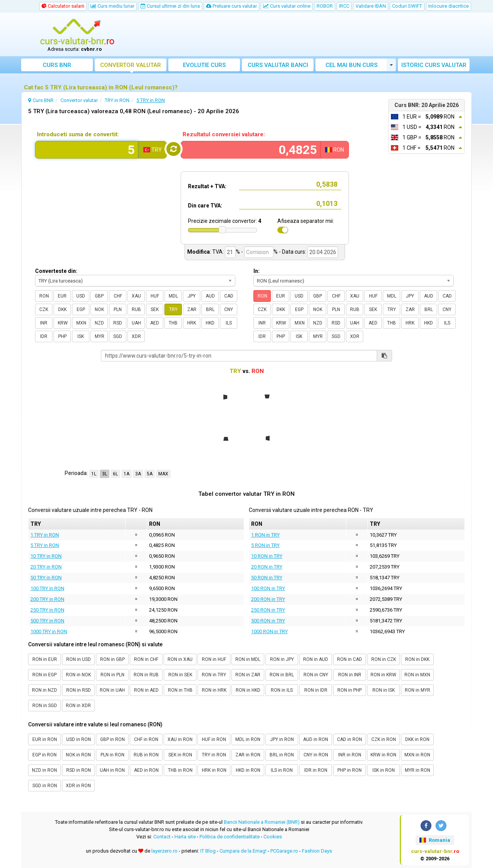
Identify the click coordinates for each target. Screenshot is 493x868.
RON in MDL (248, 659)
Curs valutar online (287, 6)
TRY (173, 309)
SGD (118, 336)
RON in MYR (418, 690)
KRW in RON (383, 755)
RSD (118, 323)
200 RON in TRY (268, 599)
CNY (229, 309)
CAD (229, 296)
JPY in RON (282, 739)
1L (94, 474)
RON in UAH (112, 690)
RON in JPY (282, 659)
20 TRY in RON (46, 567)
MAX (163, 474)
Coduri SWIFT (407, 6)
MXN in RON (417, 755)
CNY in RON (316, 755)
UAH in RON (112, 770)
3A (138, 474)
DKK (62, 309)
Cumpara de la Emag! (243, 851)
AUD (210, 296)
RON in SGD (45, 706)
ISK (81, 336)
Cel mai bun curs (351, 65)
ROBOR (325, 6)
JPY (192, 296)
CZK (44, 309)
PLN (118, 309)
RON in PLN (112, 675)
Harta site (185, 837)
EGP (81, 309)
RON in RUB (146, 675)
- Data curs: (293, 252)
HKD (210, 323)
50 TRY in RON (46, 578)
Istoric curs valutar (434, 65)
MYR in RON (418, 770)
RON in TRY (214, 675)
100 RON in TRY (268, 588)
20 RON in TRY (267, 567)
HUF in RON (214, 739)
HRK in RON (214, 770)
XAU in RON (180, 739)
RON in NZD (44, 690)
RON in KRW (383, 675)
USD (81, 296)
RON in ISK (384, 690)
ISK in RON (384, 770)
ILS (229, 323)
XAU (136, 296)
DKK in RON (417, 739)
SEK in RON (180, 755)
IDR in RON (316, 770)
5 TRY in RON (45, 545)
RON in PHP (350, 690)
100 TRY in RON (47, 588)
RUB (136, 309)
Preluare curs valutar (231, 6)
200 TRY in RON (47, 599)
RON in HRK (214, 690)
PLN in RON (112, 755)
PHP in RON (350, 770)
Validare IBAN (371, 6)
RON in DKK (417, 659)
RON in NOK (78, 675)
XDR (136, 336)
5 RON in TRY (265, 545)
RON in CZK (384, 659)
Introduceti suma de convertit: (78, 134)
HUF (155, 296)
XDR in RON (78, 786)
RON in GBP (112, 659)
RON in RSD (79, 690)
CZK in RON (384, 739)
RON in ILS (282, 690)
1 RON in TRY (265, 535)
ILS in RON (282, 770)
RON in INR (350, 675)
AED (155, 323)
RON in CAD (350, 659)
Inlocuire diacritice (449, 6)
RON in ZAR (248, 675)
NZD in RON (44, 770)
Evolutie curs (204, 65)
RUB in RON (146, 755)
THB (173, 323)
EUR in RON (45, 739)
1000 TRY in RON (49, 631)
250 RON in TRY (268, 610)
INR (44, 323)
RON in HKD (248, 690)
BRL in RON (282, 755)
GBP (99, 296)
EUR (62, 296)
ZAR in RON (248, 755)
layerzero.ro (164, 851)
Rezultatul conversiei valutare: (224, 134)
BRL (210, 309)
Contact (162, 837)
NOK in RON (78, 755)
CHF (118, 296)
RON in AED (146, 690)
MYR (100, 336)
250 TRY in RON (47, 610)
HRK (192, 323)
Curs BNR (57, 65)
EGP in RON (44, 755)
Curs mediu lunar (112, 6)
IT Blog (208, 851)
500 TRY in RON (47, 621)
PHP (62, 336)
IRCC (344, 6)
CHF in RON (146, 739)
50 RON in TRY (267, 578)
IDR (44, 336)
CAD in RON (350, 739)
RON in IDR (316, 690)
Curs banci (278, 65)
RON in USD (79, 659)
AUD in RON (316, 739)
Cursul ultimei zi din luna (170, 6)
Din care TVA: (205, 206)
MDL (173, 296)
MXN (81, 323)
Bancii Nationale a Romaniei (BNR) (262, 822)
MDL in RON (248, 739)
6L (115, 474)
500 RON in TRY (268, 621)
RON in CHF (146, 659)
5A (150, 474)
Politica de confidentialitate (230, 837)
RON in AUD (316, 659)
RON (44, 296)
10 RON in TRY (267, 556)
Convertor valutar (131, 65)
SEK (155, 309)
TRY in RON (214, 755)
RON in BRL (282, 675)
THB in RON (180, 770)
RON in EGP (44, 675)
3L (105, 474)
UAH (136, 323)
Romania (435, 840)
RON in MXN (417, 675)
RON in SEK (180, 675)
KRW (63, 323)
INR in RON (350, 755)
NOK (99, 309)
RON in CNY (316, 675)
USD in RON (79, 739)
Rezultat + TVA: (207, 186)
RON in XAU (180, 659)
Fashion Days (317, 851)
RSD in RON (79, 770)
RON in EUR (45, 659)
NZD (99, 323)
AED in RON (146, 770)
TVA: (218, 252)
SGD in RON (45, 786)
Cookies (273, 837)
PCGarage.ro (284, 851)
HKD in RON (248, 770)
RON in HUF (214, 659)
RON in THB (180, 690)
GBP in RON (112, 739)
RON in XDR (78, 706)
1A (127, 474)
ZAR (192, 309)
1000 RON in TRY (269, 631)
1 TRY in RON (45, 535)
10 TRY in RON (46, 556)
